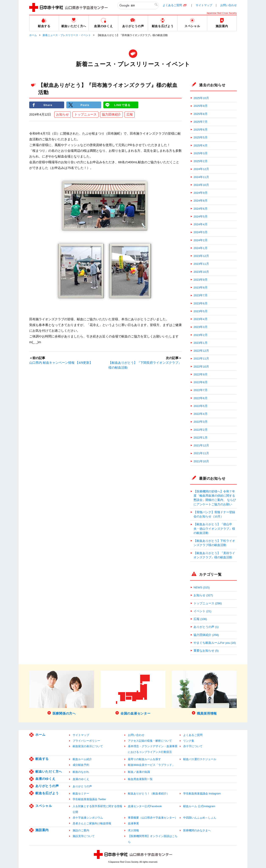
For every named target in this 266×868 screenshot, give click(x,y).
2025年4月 (201, 146)
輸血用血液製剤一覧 (140, 779)
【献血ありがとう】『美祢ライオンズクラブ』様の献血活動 (214, 555)
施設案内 (42, 830)
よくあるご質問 (172, 5)
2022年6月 (201, 398)
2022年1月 (201, 438)
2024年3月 (201, 232)
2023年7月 (201, 295)
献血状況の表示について (88, 746)
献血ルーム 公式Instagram (199, 806)
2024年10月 (201, 185)
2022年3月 (201, 422)
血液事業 (133, 823)
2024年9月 (201, 193)
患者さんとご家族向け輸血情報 (92, 823)
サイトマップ (204, 5)
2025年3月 (201, 153)
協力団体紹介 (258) (206, 635)
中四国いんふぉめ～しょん (200, 818)
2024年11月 (201, 177)
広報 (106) (200, 619)
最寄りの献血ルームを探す (144, 759)
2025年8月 (201, 114)
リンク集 (189, 741)
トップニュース (85, 115)
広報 (130, 115)
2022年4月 (201, 414)
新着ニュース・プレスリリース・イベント (67, 35)
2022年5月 (201, 406)
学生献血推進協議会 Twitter (89, 799)
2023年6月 (201, 303)
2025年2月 (201, 161)
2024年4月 (201, 224)
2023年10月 (201, 272)
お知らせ (62, 115)
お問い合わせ (229, 5)
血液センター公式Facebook (145, 806)
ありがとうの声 (47, 786)
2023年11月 (201, 264)
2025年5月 (201, 137)
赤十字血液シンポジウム (88, 818)
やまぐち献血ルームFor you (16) (215, 643)
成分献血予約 (81, 765)
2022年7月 (201, 390)
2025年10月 (201, 98)
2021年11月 (201, 453)
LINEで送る (122, 105)
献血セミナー (81, 793)
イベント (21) (202, 611)
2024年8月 (201, 201)
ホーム (33, 35)
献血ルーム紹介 (82, 759)
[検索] (138, 6)
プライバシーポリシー (86, 741)
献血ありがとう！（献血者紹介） (149, 793)
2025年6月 (201, 130)
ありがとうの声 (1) (206, 627)
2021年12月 (201, 445)
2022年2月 (201, 430)
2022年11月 (201, 359)
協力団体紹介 (111, 115)
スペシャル (44, 806)
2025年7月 (201, 122)
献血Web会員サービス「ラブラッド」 (151, 765)
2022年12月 (201, 351)
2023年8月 (201, 288)
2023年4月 (201, 319)
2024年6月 (201, 209)
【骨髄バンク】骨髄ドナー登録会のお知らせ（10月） (214, 514)
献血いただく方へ (49, 771)
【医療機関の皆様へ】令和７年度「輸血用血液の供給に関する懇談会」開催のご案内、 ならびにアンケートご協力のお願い (215, 498)
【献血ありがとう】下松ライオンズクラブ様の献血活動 (214, 543)
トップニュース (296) (208, 603)
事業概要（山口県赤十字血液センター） (153, 818)
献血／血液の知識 (139, 772)
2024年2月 (201, 240)
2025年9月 (201, 106)
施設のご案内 (81, 830)
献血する (42, 759)
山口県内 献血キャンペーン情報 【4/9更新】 (61, 363)
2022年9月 (201, 374)
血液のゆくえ (45, 779)
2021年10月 (201, 461)
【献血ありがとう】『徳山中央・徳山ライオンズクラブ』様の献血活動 (214, 529)
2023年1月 (201, 343)
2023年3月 (201, 327)
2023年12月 (201, 256)
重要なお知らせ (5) (206, 651)
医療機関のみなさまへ (197, 830)
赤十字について (193, 746)
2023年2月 (201, 335)
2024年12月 (201, 169)
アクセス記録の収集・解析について (150, 741)
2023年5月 (201, 311)
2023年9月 (201, 280)
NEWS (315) (202, 587)
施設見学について (84, 836)
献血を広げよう (47, 793)
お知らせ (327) (203, 595)
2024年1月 (201, 248)
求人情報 (133, 830)
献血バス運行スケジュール (200, 759)
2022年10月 (201, 367)
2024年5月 (201, 217)
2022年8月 (201, 382)
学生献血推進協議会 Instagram (202, 793)
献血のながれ (81, 772)
